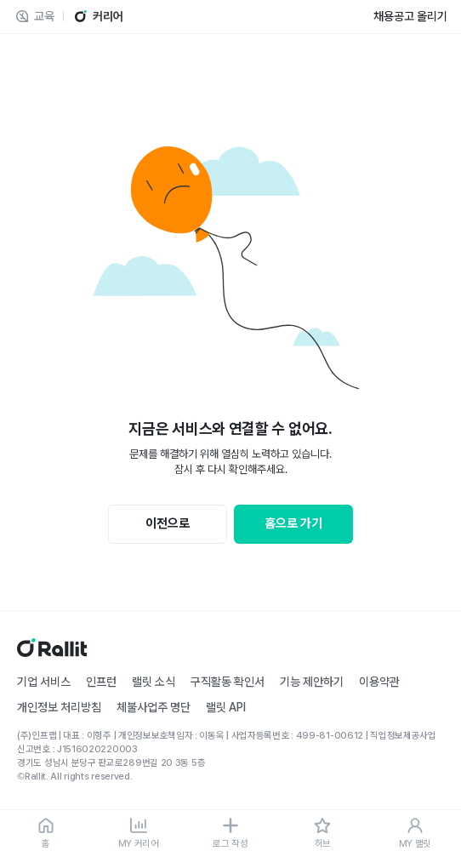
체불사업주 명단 (154, 707)
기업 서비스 (44, 682)
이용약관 (379, 682)
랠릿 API (226, 707)
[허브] (322, 834)
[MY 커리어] (138, 834)
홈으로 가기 (293, 523)
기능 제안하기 (312, 682)
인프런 (101, 682)
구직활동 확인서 (228, 682)
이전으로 (168, 523)
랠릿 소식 (154, 682)
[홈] (46, 834)
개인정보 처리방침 (59, 707)
